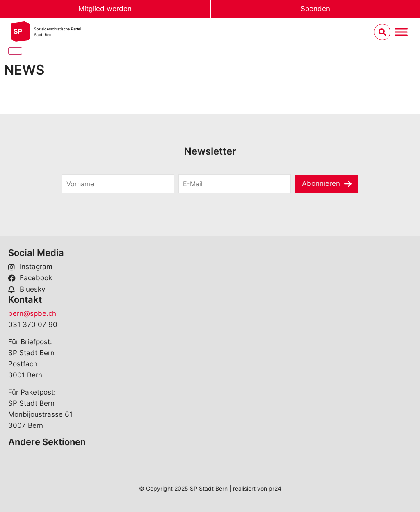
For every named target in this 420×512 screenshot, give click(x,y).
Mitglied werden (105, 9)
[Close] (15, 51)
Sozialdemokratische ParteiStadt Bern (57, 32)
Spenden (315, 9)
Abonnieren (321, 183)
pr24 (275, 488)
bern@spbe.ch (32, 313)
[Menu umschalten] (401, 32)
